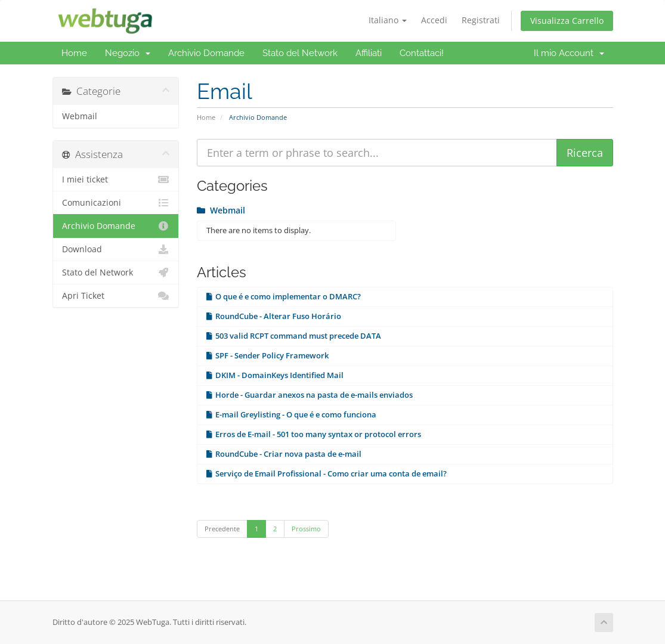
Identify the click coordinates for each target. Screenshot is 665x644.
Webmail (80, 116)
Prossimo (306, 529)
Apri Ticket (116, 296)
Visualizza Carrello (567, 21)
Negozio (128, 53)
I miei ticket (116, 179)
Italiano (388, 20)
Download (116, 249)
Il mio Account (569, 53)
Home (74, 53)
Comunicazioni (116, 203)
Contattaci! (422, 53)
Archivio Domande (206, 53)
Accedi (434, 20)
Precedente (222, 529)
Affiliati (369, 53)
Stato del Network (300, 53)
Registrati (481, 20)
